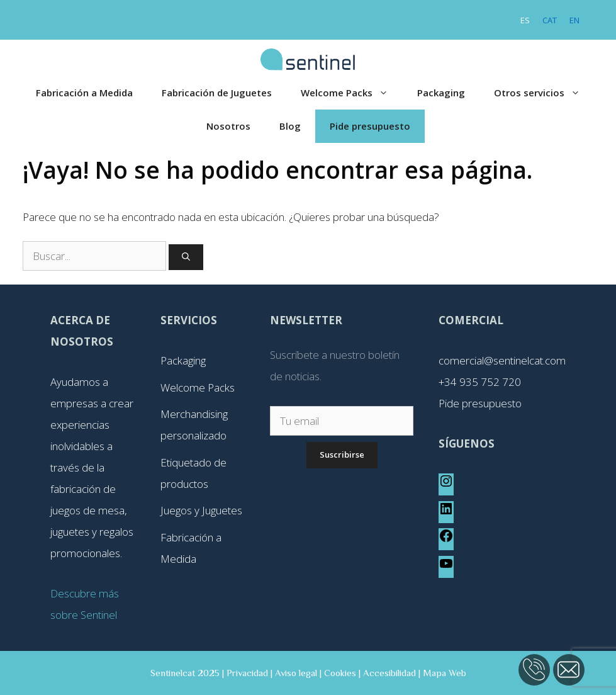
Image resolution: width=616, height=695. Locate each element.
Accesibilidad (389, 673)
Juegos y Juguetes (201, 510)
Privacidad (247, 673)
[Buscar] (186, 257)
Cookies (340, 673)
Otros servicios (544, 93)
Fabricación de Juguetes (217, 93)
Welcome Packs (352, 93)
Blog (290, 126)
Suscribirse (342, 455)
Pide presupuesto (370, 126)
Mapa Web (445, 673)
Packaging (441, 93)
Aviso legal (296, 673)
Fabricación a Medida (84, 93)
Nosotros (228, 126)
